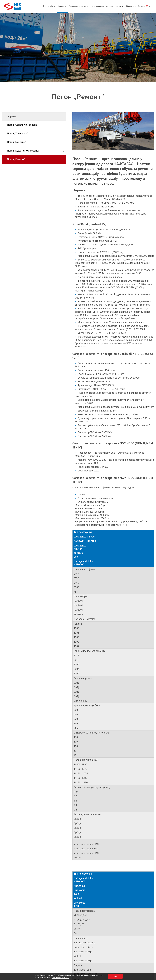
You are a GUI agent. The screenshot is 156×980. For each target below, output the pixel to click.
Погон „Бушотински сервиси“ (24, 151)
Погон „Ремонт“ (16, 159)
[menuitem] (147, 6)
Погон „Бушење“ (16, 142)
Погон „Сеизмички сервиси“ (23, 125)
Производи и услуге (77, 6)
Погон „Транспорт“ (18, 134)
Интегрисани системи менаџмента (106, 6)
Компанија (48, 6)
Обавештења (131, 6)
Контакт (141, 6)
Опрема (61, 6)
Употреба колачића (60, 977)
